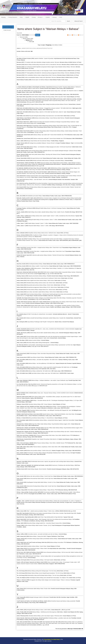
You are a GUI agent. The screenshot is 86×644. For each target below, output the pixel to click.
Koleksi (61, 45)
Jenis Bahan (55, 45)
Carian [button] (40, 17)
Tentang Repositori (12, 17)
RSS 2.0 (81, 35)
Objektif (27, 17)
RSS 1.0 (75, 35)
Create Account (7, 30)
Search (68, 21)
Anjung (3, 17)
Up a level (19, 33)
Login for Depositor (8, 27)
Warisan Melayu (27, 39)
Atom (70, 35)
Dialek (30, 42)
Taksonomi (22, 37)
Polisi (60, 17)
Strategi (33, 17)
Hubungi (54, 17)
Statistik (47, 17)
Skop (21, 17)
